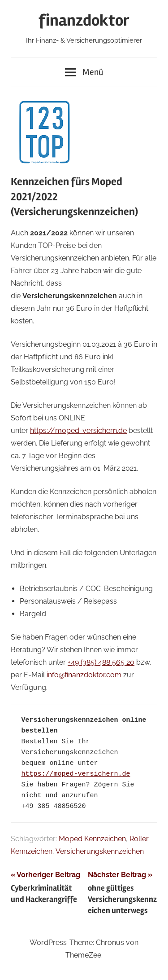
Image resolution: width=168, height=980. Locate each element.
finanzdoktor (84, 21)
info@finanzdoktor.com (84, 675)
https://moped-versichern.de (78, 430)
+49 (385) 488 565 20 (101, 662)
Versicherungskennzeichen (100, 851)
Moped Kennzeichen (92, 839)
